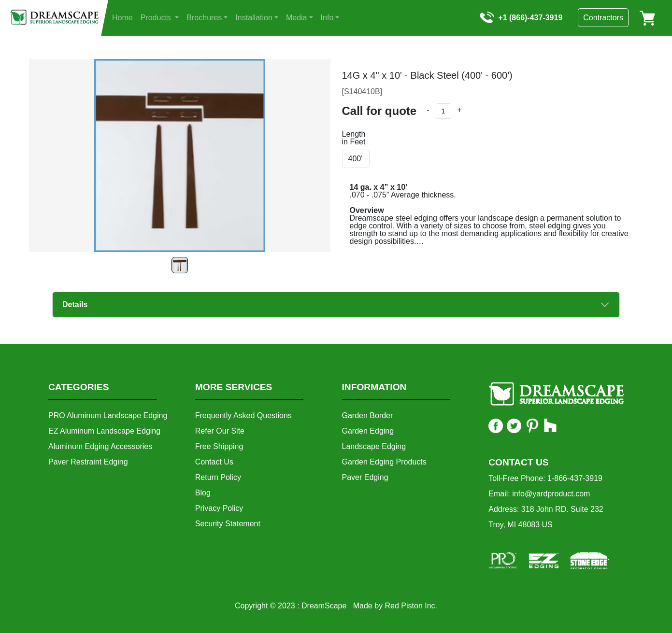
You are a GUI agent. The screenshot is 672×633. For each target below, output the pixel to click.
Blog (203, 493)
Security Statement (228, 524)
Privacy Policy (219, 508)
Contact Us (214, 462)
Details (75, 304)
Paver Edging (365, 477)
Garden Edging (368, 431)
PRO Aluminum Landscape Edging (108, 415)
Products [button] (157, 18)
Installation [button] (254, 18)
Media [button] (297, 18)
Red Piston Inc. (411, 606)
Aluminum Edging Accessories (100, 446)
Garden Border (368, 415)
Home (122, 18)
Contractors (603, 18)
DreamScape (324, 606)
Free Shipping (219, 446)
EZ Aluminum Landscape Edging (104, 431)
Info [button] (327, 18)
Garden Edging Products (384, 462)
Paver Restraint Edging (88, 462)
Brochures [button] (204, 18)
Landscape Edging (374, 446)
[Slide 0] (180, 265)
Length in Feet (354, 138)
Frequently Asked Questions (243, 415)
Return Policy (218, 477)
